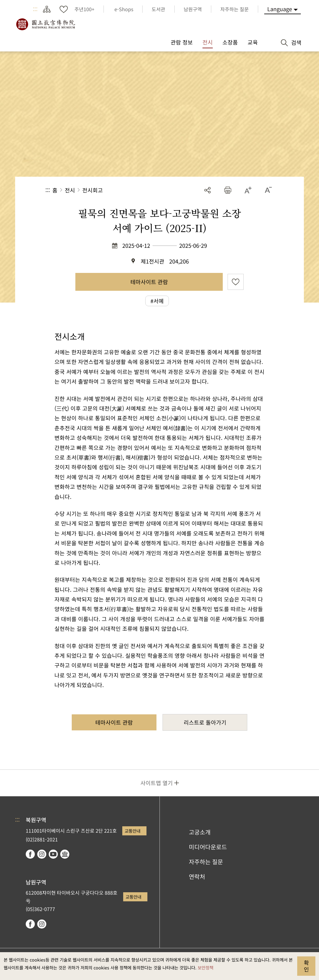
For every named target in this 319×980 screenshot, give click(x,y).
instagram (42, 854)
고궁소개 (200, 832)
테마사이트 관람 (149, 282)
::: (35, 9)
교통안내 (133, 831)
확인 (306, 966)
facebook (30, 854)
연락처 (197, 877)
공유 (207, 190)
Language (280, 9)
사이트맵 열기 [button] (157, 783)
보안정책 (206, 967)
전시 (70, 190)
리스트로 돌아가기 (205, 722)
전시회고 (93, 190)
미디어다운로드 (208, 847)
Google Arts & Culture (65, 854)
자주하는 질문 (206, 862)
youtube (53, 854)
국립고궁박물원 (45, 24)
